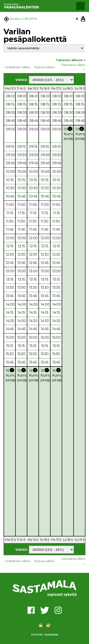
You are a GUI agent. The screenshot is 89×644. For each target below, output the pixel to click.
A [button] (77, 19)
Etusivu (15, 19)
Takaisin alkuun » (70, 60)
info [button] (70, 129)
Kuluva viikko (45, 67)
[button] (80, 6)
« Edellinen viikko (17, 67)
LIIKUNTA (30, 19)
